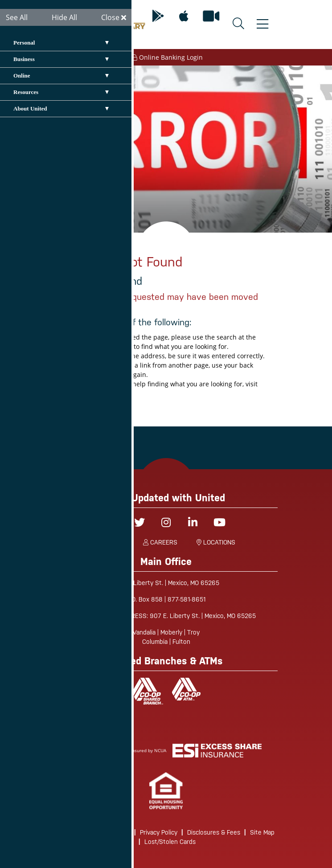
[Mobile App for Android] (158, 16)
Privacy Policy (159, 832)
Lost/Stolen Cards (170, 842)
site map (110, 393)
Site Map (262, 832)
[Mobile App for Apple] (184, 16)
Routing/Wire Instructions (94, 832)
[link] (166, 791)
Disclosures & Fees (214, 832)
